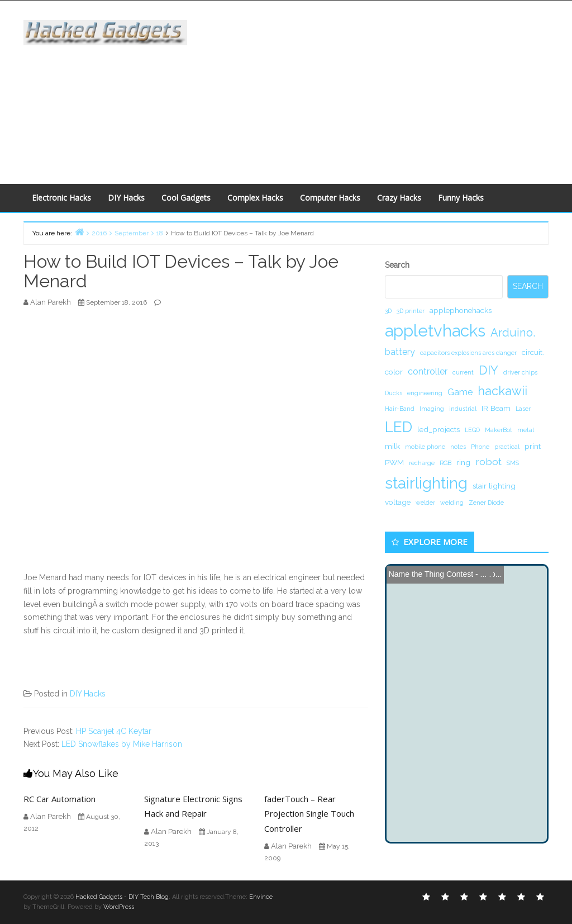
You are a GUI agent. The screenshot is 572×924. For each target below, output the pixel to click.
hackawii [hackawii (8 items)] (502, 391)
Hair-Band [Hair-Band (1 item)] (400, 409)
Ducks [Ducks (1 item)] (394, 393)
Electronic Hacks (61, 198)
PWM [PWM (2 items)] (394, 462)
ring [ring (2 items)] (463, 462)
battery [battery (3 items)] (400, 352)
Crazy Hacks (399, 198)
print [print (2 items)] (533, 446)
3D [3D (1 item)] (388, 311)
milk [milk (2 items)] (392, 446)
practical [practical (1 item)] (507, 447)
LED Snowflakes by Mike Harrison (122, 744)
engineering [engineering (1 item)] (425, 393)
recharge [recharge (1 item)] (422, 463)
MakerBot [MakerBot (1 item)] (499, 430)
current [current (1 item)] (463, 372)
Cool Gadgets (186, 198)
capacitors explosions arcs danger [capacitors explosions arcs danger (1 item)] (468, 353)
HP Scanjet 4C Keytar (114, 731)
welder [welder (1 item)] (425, 503)
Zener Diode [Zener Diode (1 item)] (486, 503)
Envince (261, 897)
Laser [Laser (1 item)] (523, 409)
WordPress (119, 907)
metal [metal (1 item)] (526, 430)
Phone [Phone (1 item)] (480, 447)
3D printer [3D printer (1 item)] (411, 311)
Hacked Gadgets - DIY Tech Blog (122, 897)
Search (397, 265)
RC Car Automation (59, 799)
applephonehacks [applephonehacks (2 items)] (461, 310)
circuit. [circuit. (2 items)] (533, 352)
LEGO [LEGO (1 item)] (472, 430)
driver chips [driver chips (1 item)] (520, 372)
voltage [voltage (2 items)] (398, 502)
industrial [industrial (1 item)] (463, 409)
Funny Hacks (461, 198)
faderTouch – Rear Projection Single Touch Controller (309, 814)
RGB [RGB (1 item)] (445, 463)
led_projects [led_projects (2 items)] (438, 429)
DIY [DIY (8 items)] (488, 370)
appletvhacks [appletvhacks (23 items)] (435, 331)
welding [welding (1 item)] (452, 503)
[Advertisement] (388, 90)
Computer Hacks (330, 198)
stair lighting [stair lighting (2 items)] (494, 486)
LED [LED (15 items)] (399, 427)
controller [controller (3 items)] (428, 371)
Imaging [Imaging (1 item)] (432, 409)
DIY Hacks (126, 198)
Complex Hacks (255, 198)
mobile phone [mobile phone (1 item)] (425, 447)
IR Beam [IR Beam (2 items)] (496, 408)
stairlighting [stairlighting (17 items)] (426, 483)
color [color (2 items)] (394, 372)
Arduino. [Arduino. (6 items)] (513, 333)
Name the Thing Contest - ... (438, 574)
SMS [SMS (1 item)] (513, 463)
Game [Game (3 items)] (460, 392)
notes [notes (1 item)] (458, 447)
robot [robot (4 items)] (488, 461)
